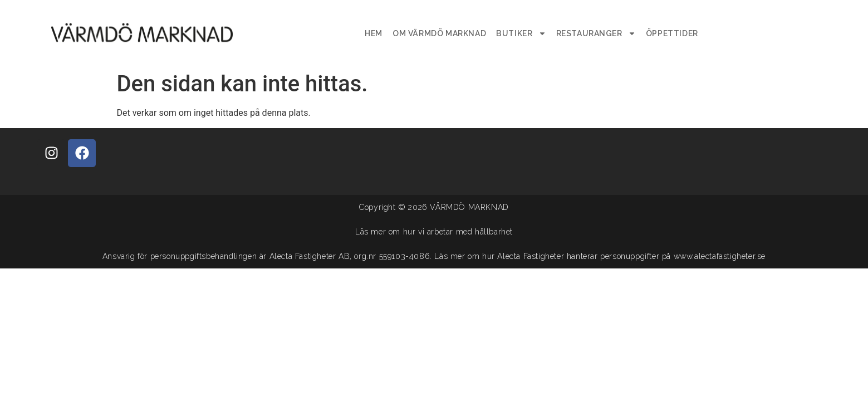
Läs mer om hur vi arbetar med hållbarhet (434, 232)
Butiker (521, 33)
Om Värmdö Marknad (439, 33)
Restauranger (596, 33)
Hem (374, 33)
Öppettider (672, 33)
